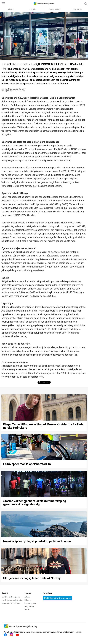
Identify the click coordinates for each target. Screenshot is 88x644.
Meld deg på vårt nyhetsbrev (58, 598)
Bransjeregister (55, 9)
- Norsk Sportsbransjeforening (15, 89)
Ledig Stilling (77, 9)
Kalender (33, 9)
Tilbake (45, 382)
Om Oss (28, 610)
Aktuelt (11, 9)
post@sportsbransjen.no (11, 597)
